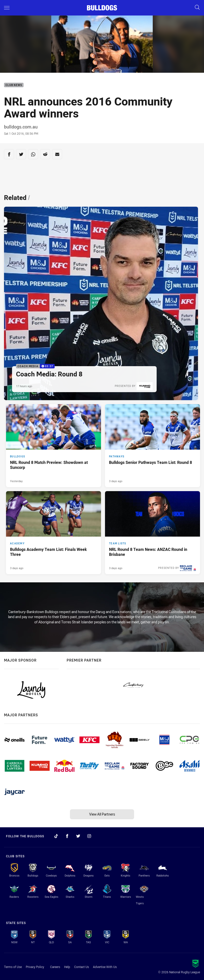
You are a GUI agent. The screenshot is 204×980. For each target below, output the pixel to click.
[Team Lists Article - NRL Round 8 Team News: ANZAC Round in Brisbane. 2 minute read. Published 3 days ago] (152, 533)
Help (67, 967)
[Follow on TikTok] (56, 836)
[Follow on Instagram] (89, 836)
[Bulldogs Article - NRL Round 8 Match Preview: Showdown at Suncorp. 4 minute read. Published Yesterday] (54, 446)
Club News (14, 85)
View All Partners (102, 814)
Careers (55, 967)
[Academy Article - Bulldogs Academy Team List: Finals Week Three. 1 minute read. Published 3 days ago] (54, 533)
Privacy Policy (35, 967)
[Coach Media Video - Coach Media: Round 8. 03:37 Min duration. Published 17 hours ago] (101, 303)
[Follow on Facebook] (67, 836)
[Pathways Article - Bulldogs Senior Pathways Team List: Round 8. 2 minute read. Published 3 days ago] (152, 446)
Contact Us (82, 967)
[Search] (197, 8)
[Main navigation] (7, 8)
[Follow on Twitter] (78, 836)
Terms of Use (13, 967)
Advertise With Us (105, 967)
